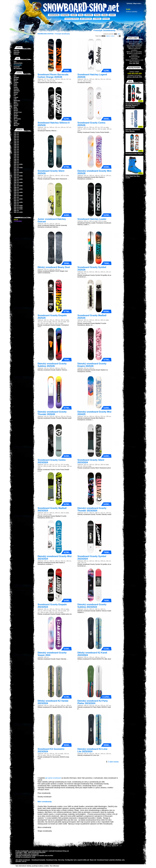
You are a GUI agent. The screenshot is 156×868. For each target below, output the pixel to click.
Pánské (16, 51)
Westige (17, 124)
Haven (16, 92)
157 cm (16, 184)
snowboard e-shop (29, 857)
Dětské (16, 54)
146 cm (16, 156)
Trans (16, 120)
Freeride (17, 67)
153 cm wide (18, 172)
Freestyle (58, 34)
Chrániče (89, 15)
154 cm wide (18, 176)
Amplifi (16, 77)
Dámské (17, 52)
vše (119, 34)
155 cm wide (18, 179)
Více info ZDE (134, 63)
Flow (15, 84)
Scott (16, 114)
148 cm (16, 159)
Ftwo (16, 86)
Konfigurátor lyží (71, 860)
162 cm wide (18, 202)
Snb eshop (19, 854)
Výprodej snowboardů (23, 856)
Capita (16, 82)
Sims (16, 117)
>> (60, 866)
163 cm (16, 204)
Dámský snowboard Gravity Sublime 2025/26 (52, 365)
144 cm (16, 153)
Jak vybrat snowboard (23, 860)
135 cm (16, 143)
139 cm (16, 146)
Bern (15, 81)
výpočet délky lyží (83, 860)
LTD (15, 99)
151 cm (16, 166)
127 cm (16, 138)
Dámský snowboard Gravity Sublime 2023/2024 (92, 606)
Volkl (15, 122)
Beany (16, 79)
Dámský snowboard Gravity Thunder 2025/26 (52, 413)
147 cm (16, 158)
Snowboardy (66, 34)
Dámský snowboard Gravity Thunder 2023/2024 (92, 509)
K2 (15, 96)
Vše (15, 61)
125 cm (16, 136)
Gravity (16, 89)
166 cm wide (18, 212)
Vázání (74, 15)
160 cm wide (18, 196)
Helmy (97, 15)
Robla (16, 109)
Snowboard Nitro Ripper (134, 154)
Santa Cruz (18, 112)
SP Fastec (17, 119)
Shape (16, 115)
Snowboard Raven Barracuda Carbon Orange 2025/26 (53, 76)
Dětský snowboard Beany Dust (54, 267)
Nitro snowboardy (45, 802)
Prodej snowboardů (22, 851)
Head (16, 94)
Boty (81, 15)
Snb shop (61, 860)
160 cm (16, 194)
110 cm (16, 133)
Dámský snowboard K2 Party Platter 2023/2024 (93, 702)
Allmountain (18, 63)
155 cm (16, 177)
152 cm (16, 169)
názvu (108, 36)
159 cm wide (18, 192)
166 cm (16, 210)
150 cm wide (18, 164)
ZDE (140, 77)
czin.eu (24, 861)
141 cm (16, 149)
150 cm (16, 163)
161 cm (16, 197)
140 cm (16, 148)
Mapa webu (137, 4)
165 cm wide (18, 209)
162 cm (16, 201)
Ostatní (112, 15)
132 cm (16, 141)
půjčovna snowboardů (31, 854)
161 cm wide (18, 199)
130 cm (16, 139)
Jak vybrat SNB (86, 19)
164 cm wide (18, 207)
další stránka (114, 762)
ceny (113, 36)
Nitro (16, 102)
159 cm (16, 191)
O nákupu (97, 19)
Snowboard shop (52, 860)
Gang (16, 87)
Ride (15, 107)
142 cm (16, 151)
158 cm (16, 187)
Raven (16, 106)
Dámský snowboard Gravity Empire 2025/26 (92, 365)
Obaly (104, 15)
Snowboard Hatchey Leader (92, 219)
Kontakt (106, 19)
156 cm (16, 181)
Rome (16, 111)
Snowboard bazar (103, 860)
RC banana (18, 68)
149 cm (16, 161)
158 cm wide (18, 189)
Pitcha (16, 104)
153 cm (16, 171)
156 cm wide (18, 182)
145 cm (16, 154)
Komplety (65, 15)
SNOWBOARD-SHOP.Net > (46, 34)
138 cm (16, 144)
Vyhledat (129, 4)
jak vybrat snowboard (53, 778)
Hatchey (17, 91)
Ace (15, 76)
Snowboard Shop (61, 851)
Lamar (16, 97)
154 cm (16, 174)
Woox (16, 125)
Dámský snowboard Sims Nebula (133, 130)
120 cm (16, 134)
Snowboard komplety (39, 860)
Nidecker (17, 101)
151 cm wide (18, 168)
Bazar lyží (93, 860)
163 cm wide (18, 206)
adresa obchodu (133, 77)
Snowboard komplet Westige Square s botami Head (133, 105)
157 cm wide (18, 186)
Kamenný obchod (72, 19)
